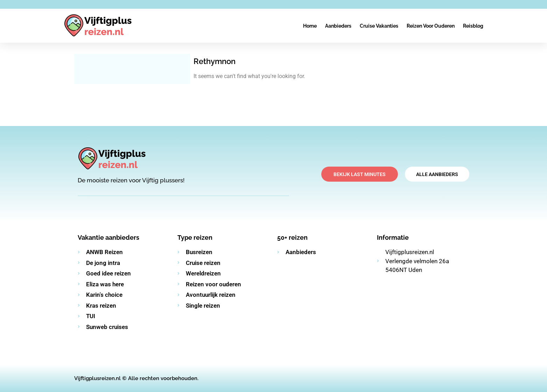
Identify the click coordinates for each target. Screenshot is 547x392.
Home (310, 26)
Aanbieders (338, 26)
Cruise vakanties (379, 26)
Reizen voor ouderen (431, 26)
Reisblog (473, 26)
